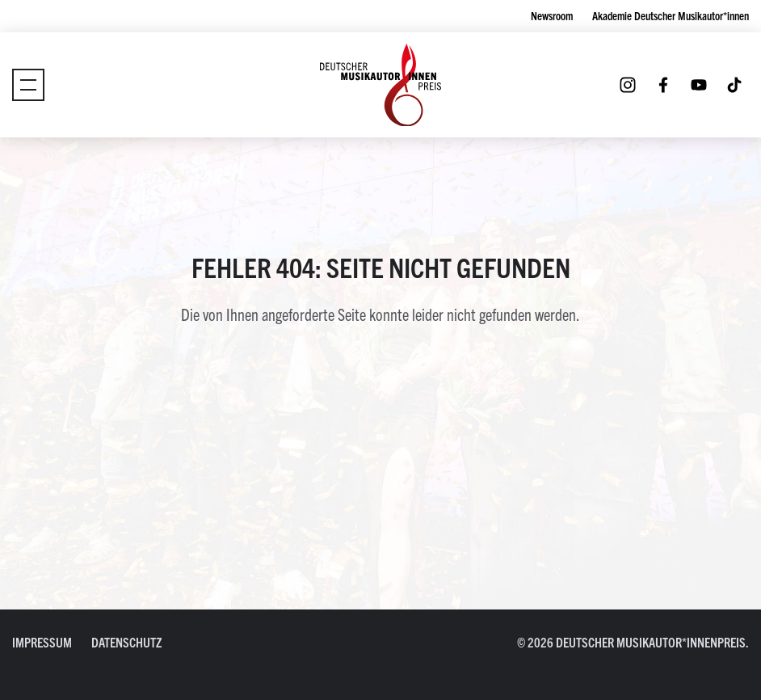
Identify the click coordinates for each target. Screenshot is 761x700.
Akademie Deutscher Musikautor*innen (671, 15)
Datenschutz (126, 642)
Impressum (42, 642)
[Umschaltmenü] (28, 85)
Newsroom (552, 15)
